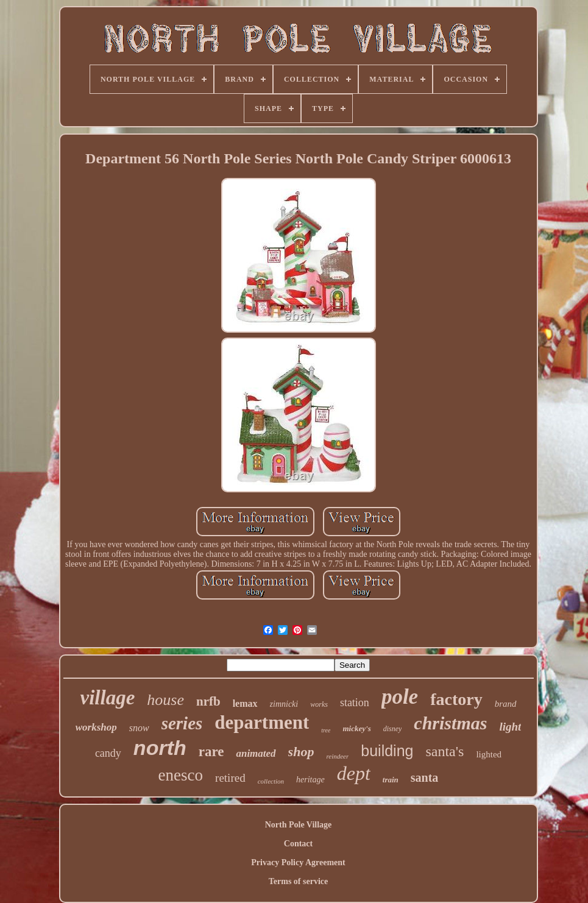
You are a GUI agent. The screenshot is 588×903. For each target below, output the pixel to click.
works (319, 704)
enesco (181, 775)
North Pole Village (299, 825)
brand (506, 704)
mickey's (356, 728)
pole (400, 697)
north (160, 748)
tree (326, 730)
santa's (445, 751)
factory (456, 699)
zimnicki (284, 704)
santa (425, 777)
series (182, 723)
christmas (450, 723)
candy (108, 753)
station (355, 703)
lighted (489, 754)
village (108, 698)
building (387, 751)
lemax (245, 703)
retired (230, 778)
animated (256, 753)
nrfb (208, 701)
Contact (298, 844)
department (262, 722)
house (165, 700)
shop (301, 752)
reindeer (337, 756)
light (510, 727)
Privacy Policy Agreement (298, 862)
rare (211, 752)
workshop (96, 727)
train (391, 780)
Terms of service (298, 881)
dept (354, 773)
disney (393, 729)
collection (271, 781)
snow (139, 728)
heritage (310, 780)
